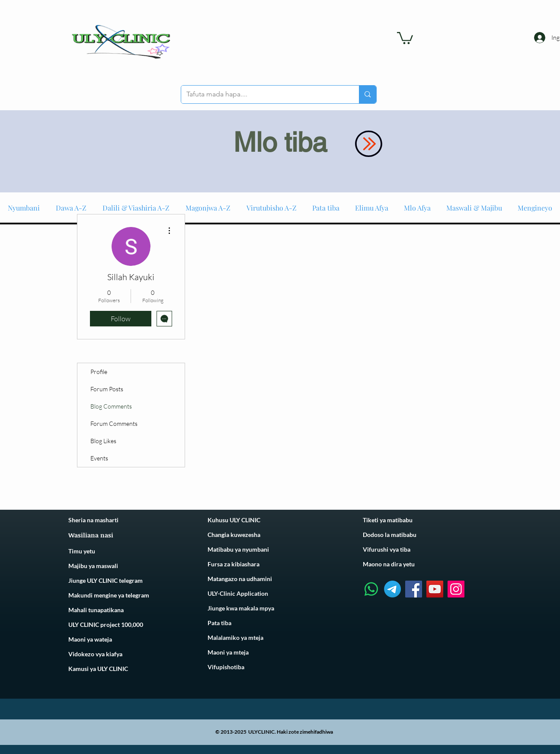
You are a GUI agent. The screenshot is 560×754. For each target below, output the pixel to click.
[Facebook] (414, 589)
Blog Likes (103, 441)
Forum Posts (107, 389)
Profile (99, 372)
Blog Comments (111, 406)
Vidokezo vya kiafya (95, 654)
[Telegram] (392, 589)
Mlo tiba (280, 142)
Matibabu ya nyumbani (238, 549)
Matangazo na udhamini (240, 579)
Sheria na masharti (93, 520)
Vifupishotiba (226, 667)
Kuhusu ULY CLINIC (234, 520)
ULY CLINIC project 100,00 (104, 625)
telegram (137, 595)
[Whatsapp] (371, 589)
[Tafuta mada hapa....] (264, 94)
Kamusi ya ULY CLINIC (98, 669)
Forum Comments (114, 423)
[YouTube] (435, 589)
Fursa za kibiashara (234, 564)
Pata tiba (219, 623)
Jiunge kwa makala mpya (241, 608)
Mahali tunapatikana (96, 610)
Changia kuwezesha (234, 535)
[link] (405, 37)
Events (99, 458)
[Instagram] (456, 589)
